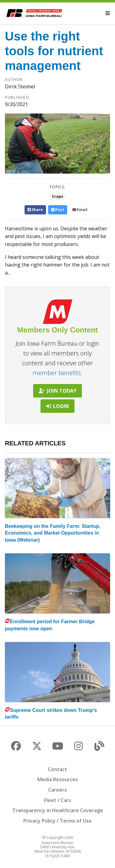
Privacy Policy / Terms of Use (57, 821)
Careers (57, 790)
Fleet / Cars (58, 800)
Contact (57, 769)
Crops (57, 196)
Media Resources (58, 779)
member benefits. (57, 373)
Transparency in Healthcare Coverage (58, 810)
